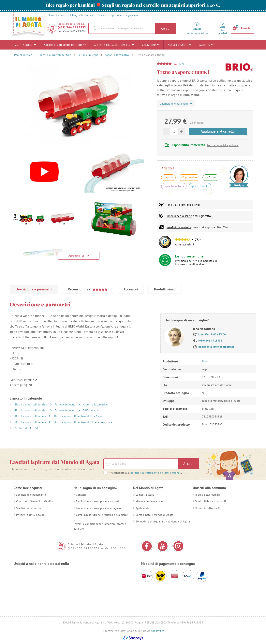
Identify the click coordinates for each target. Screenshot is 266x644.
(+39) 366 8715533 (72, 27)
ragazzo (168, 177)
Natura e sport (179, 45)
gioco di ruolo (200, 186)
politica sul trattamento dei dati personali (156, 473)
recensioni (188, 244)
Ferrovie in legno (88, 55)
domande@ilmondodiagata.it (216, 347)
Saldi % (206, 45)
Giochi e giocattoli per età (114, 45)
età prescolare (189, 177)
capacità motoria (174, 186)
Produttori (21, 428)
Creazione (151, 45)
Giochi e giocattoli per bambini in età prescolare (83, 422)
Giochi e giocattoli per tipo (65, 45)
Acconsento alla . (145, 473)
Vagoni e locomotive (117, 55)
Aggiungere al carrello (218, 131)
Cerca (165, 28)
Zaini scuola (26, 45)
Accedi (188, 464)
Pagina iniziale (23, 55)
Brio (37, 428)
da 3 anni (211, 177)
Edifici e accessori (94, 410)
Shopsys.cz (157, 631)
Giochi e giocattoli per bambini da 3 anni (78, 416)
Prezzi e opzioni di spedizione (223, 145)
